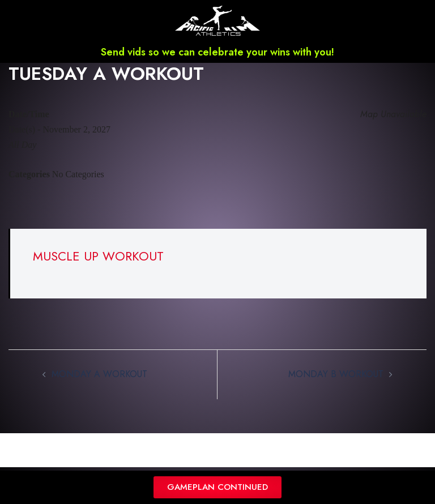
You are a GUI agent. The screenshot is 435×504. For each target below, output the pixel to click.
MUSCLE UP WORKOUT (98, 256)
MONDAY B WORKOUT (336, 374)
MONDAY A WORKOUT (99, 374)
